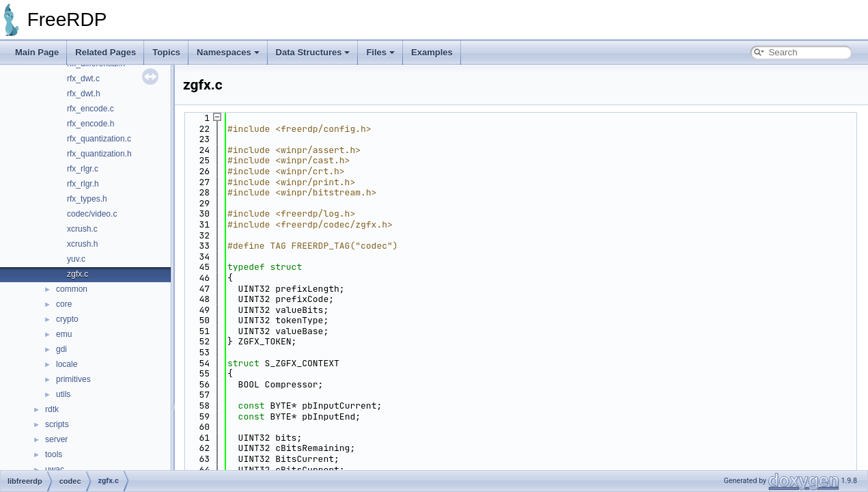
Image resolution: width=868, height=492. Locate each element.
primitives (73, 379)
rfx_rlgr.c (83, 169)
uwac (55, 469)
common (72, 289)
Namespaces (228, 52)
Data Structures (313, 52)
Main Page (37, 52)
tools (54, 454)
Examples (432, 52)
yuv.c (76, 259)
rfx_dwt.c (83, 79)
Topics (166, 52)
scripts (57, 424)
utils (63, 394)
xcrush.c (82, 229)
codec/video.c (92, 214)
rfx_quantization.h (99, 154)
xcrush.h (82, 244)
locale (67, 364)
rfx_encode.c (90, 109)
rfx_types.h (87, 199)
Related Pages (106, 52)
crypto (67, 319)
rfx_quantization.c (99, 139)
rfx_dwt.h (84, 94)
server (56, 439)
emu (64, 334)
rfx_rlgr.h (83, 184)
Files (380, 52)
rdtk (52, 409)
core (64, 304)
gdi (61, 349)
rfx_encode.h (90, 124)
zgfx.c (78, 274)
